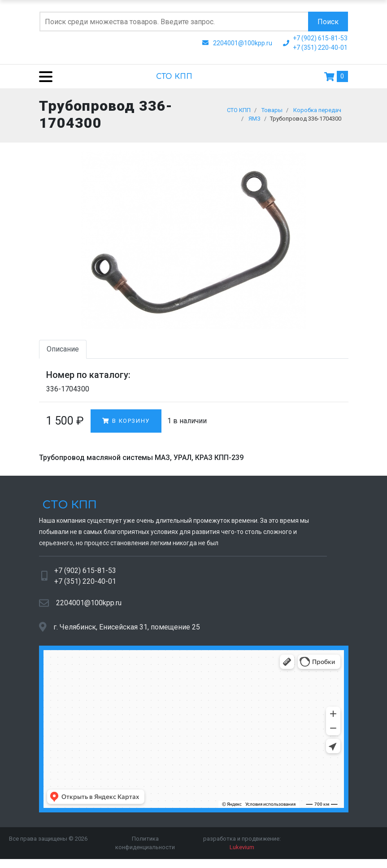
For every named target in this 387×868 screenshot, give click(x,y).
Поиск (328, 22)
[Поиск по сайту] (174, 22)
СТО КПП (174, 77)
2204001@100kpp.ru (89, 607)
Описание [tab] (63, 354)
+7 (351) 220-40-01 (85, 586)
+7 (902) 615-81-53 (85, 575)
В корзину (126, 425)
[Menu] (42, 76)
